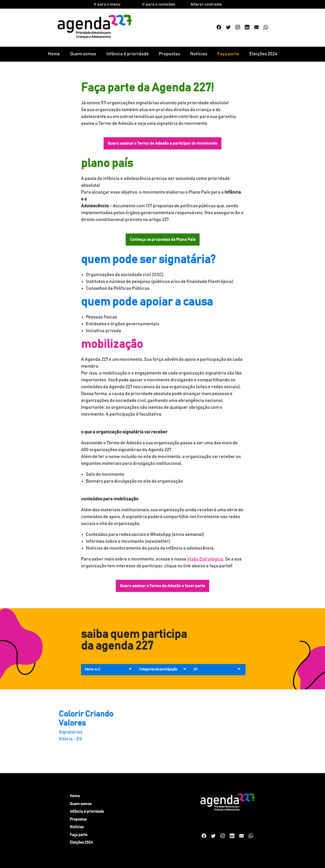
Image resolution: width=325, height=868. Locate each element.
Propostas (169, 54)
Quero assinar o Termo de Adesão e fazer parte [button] (162, 586)
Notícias (199, 54)
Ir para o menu (107, 4)
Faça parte (228, 54)
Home (54, 54)
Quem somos (83, 54)
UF (196, 669)
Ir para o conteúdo (159, 4)
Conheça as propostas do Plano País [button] (163, 240)
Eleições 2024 (263, 54)
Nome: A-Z (92, 669)
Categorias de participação (158, 669)
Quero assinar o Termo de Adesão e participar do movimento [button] (162, 143)
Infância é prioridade (128, 54)
